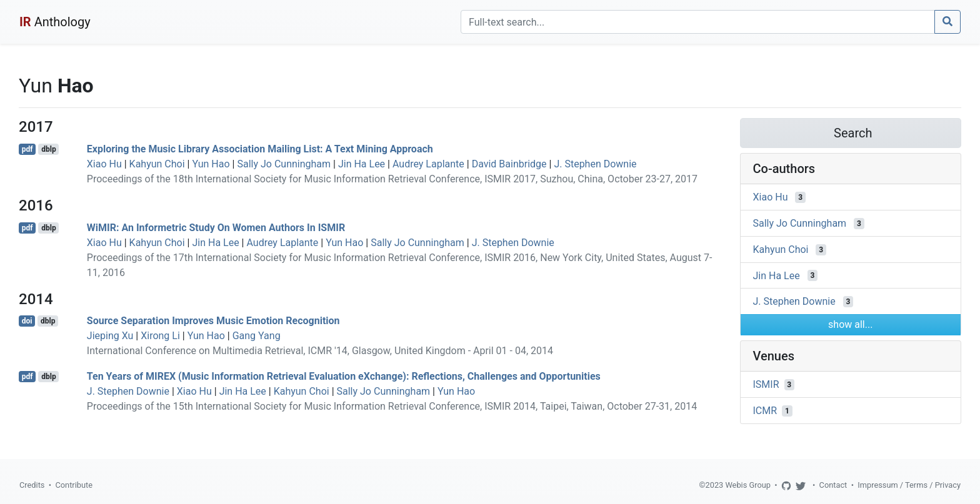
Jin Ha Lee (362, 164)
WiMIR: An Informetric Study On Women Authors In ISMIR (216, 228)
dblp (48, 149)
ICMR (765, 411)
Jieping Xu (110, 336)
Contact (833, 485)
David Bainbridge (509, 164)
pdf (27, 149)
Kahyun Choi (157, 164)
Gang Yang (257, 336)
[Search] (698, 22)
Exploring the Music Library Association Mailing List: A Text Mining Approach (260, 149)
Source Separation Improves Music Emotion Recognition (213, 321)
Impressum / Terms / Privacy (909, 485)
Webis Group (748, 485)
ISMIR (766, 384)
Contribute (74, 485)
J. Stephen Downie (595, 164)
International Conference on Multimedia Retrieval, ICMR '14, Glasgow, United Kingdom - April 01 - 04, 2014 (320, 351)
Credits (32, 485)
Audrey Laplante (428, 164)
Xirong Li (160, 336)
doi (27, 321)
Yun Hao (211, 164)
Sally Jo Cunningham (284, 164)
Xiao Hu (104, 164)
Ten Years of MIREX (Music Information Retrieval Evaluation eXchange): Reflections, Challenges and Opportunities (344, 376)
